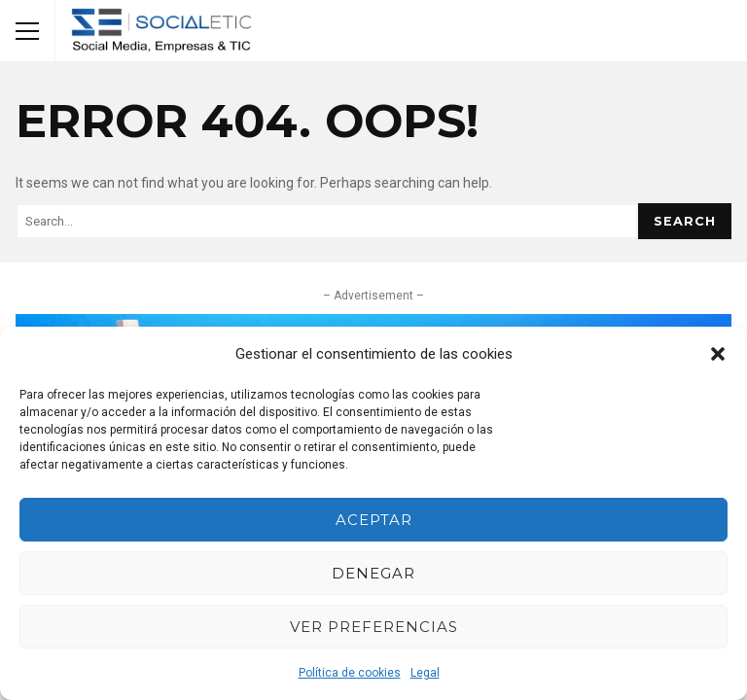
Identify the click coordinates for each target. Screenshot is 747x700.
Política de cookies (350, 673)
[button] (718, 354)
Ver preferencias (374, 627)
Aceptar (374, 520)
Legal (425, 673)
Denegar (373, 573)
